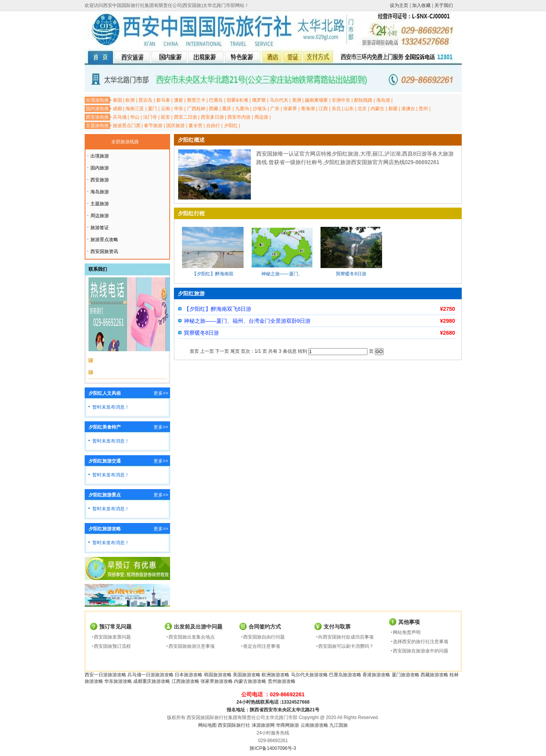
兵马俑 (120, 117)
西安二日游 (185, 117)
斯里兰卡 (196, 100)
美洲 (297, 100)
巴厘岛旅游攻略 (345, 675)
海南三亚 (135, 109)
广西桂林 (196, 109)
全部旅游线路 (125, 142)
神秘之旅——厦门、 (282, 274)
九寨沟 (242, 109)
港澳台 (408, 109)
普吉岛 (145, 100)
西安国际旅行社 (234, 725)
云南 (165, 109)
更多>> (161, 393)
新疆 (393, 109)
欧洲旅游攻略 (276, 675)
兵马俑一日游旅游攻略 (150, 675)
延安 (165, 117)
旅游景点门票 (127, 126)
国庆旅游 (175, 126)
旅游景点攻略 (104, 240)
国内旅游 (100, 168)
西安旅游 (100, 180)
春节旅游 (153, 126)
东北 (336, 109)
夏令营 (195, 126)
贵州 (423, 109)
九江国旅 (339, 725)
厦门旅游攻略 (406, 675)
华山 (135, 117)
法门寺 (150, 117)
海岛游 (383, 100)
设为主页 (399, 5)
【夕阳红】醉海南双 (213, 274)
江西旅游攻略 (185, 681)
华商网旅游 (287, 725)
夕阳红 (231, 126)
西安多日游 (212, 117)
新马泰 (163, 100)
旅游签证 (100, 228)
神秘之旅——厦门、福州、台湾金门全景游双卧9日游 (247, 321)
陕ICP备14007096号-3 (273, 748)
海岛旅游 (100, 192)
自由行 (213, 126)
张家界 (290, 109)
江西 (323, 109)
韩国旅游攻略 (218, 675)
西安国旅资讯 (104, 251)
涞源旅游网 (263, 725)
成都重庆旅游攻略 (152, 681)
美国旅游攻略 (247, 675)
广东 (275, 109)
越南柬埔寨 (316, 100)
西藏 (214, 109)
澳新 (179, 100)
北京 (362, 109)
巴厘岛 (216, 100)
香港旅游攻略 (376, 675)
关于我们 (444, 5)
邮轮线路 (363, 100)
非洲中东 (341, 100)
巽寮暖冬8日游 (351, 274)
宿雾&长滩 (237, 100)
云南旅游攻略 (314, 725)
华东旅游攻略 (118, 681)
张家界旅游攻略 (217, 681)
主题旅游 (100, 204)
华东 (179, 109)
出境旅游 (100, 156)
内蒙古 (377, 109)
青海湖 (308, 109)
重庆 (227, 109)
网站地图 (207, 725)
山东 (349, 109)
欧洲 (130, 100)
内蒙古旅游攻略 (250, 681)
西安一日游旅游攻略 (105, 675)
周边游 (261, 117)
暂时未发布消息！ (111, 407)
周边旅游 (100, 216)
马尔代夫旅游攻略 (309, 675)
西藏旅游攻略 (434, 675)
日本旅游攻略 (189, 675)
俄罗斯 (259, 100)
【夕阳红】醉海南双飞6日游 (218, 309)
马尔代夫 (279, 100)
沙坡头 (260, 109)
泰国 (117, 100)
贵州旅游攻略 (282, 681)
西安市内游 (239, 117)
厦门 (152, 109)
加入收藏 (421, 5)
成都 (117, 109)
